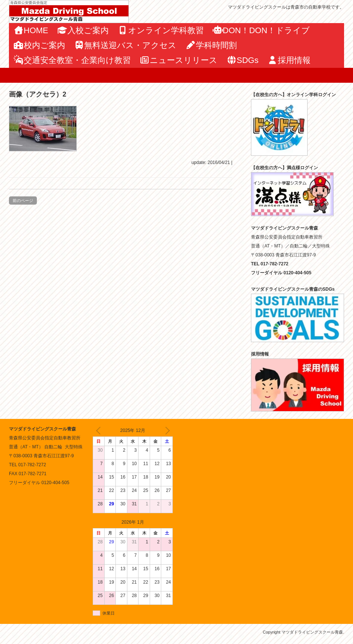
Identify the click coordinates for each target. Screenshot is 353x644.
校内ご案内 (39, 45)
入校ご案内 (83, 30)
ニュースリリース (179, 60)
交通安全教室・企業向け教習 (72, 60)
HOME (31, 30)
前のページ (23, 201)
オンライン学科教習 (161, 30)
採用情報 (289, 60)
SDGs (242, 60)
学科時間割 (211, 45)
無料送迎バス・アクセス (125, 45)
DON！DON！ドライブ (261, 30)
